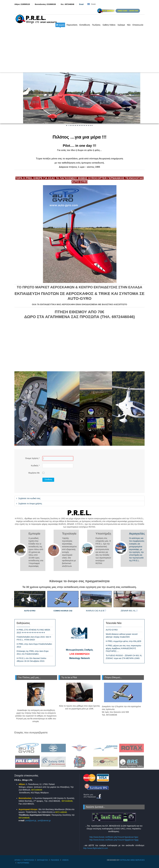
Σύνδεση (48, 480)
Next (155, 98)
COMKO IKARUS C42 (63, 611)
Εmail (81, 4)
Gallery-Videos (109, 25)
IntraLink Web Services (132, 860)
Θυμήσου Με (34, 473)
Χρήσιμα (121, 25)
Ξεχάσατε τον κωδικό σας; (29, 498)
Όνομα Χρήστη (32, 458)
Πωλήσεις (96, 25)
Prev (4, 98)
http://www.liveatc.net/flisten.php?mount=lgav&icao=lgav (114, 837)
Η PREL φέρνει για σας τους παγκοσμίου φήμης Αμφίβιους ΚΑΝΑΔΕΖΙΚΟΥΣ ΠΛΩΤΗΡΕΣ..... (124, 648)
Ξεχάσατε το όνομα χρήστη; (30, 504)
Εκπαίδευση (85, 25)
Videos (65, 860)
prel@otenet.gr (44, 821)
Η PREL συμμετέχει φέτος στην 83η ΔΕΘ (124, 641)
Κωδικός (35, 466)
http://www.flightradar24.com (96, 848)
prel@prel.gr (31, 821)
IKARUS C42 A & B (96, 611)
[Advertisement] (79, 52)
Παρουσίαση (72, 25)
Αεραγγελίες (137, 533)
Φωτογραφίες (23, 863)
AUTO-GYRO (30, 611)
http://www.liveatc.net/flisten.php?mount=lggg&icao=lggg (114, 840)
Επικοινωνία (138, 25)
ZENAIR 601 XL (129, 611)
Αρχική (60, 25)
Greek (91, 4)
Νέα (129, 25)
